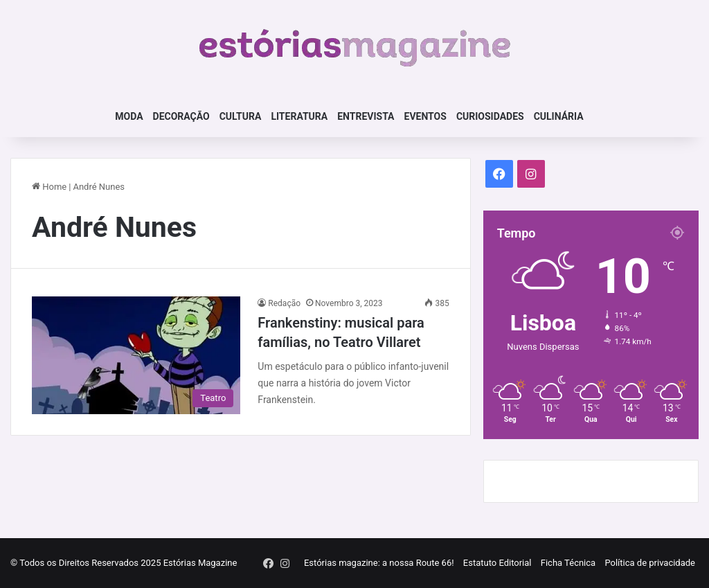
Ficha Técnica (568, 563)
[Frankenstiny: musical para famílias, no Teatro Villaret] (136, 355)
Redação (284, 303)
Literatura (299, 116)
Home (49, 187)
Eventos (425, 116)
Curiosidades (490, 116)
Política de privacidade (650, 563)
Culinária (559, 116)
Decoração (181, 116)
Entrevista (366, 116)
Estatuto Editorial (497, 563)
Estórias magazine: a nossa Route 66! (379, 563)
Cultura (241, 116)
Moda (129, 116)
